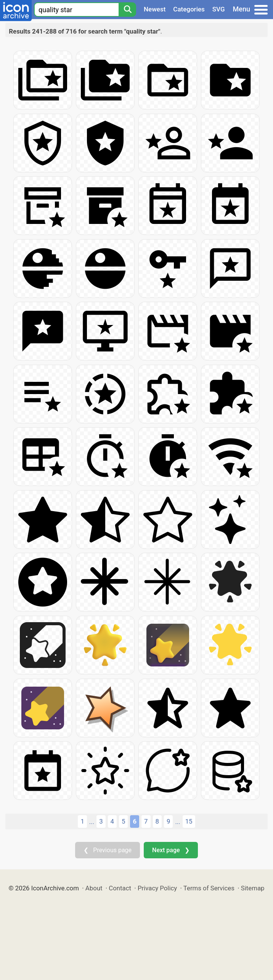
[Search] (127, 10)
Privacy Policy (157, 888)
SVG (219, 9)
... (92, 822)
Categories (189, 9)
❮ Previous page (108, 850)
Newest (155, 9)
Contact (120, 888)
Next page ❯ (171, 850)
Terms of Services (209, 888)
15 (189, 821)
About (94, 888)
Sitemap (253, 888)
